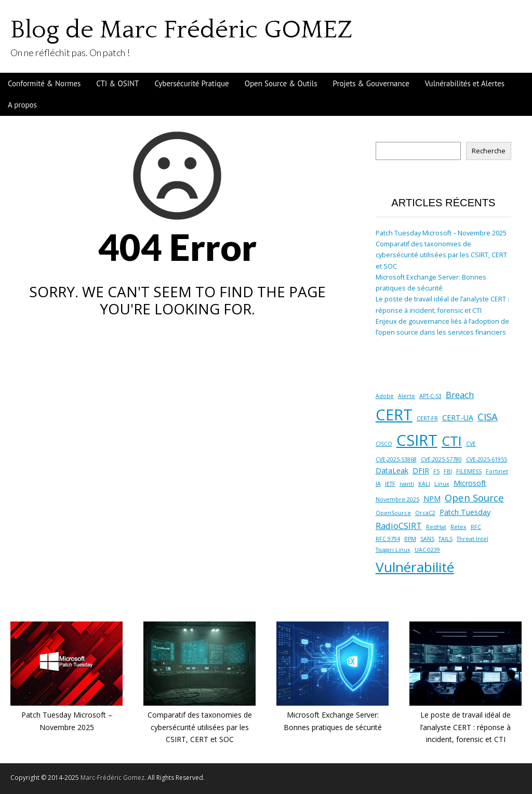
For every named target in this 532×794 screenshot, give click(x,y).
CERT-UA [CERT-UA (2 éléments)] (458, 418)
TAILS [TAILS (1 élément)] (445, 539)
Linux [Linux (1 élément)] (442, 484)
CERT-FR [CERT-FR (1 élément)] (427, 418)
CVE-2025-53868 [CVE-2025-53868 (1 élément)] (396, 459)
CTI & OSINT (117, 83)
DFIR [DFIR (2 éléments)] (421, 471)
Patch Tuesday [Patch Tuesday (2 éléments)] (465, 512)
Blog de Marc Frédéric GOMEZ (181, 30)
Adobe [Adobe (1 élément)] (385, 396)
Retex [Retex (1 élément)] (458, 527)
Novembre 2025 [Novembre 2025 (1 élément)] (397, 499)
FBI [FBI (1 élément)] (448, 471)
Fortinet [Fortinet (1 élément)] (497, 471)
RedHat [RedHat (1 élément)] (436, 527)
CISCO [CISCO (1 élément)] (384, 444)
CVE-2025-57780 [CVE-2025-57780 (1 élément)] (441, 459)
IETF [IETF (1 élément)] (390, 484)
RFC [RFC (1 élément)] (476, 527)
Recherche (489, 151)
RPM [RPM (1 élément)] (410, 539)
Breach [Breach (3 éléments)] (460, 395)
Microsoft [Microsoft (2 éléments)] (470, 483)
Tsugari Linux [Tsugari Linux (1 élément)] (393, 550)
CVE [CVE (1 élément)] (471, 444)
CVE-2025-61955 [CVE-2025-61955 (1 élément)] (487, 459)
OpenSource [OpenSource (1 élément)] (393, 513)
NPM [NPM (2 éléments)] (432, 499)
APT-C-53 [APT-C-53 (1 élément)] (430, 396)
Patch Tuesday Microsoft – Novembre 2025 (441, 233)
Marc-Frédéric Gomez (112, 778)
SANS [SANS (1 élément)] (427, 539)
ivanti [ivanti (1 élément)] (407, 484)
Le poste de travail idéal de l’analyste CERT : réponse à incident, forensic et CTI (465, 727)
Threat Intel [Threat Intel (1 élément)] (473, 539)
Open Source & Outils (281, 83)
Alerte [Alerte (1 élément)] (407, 396)
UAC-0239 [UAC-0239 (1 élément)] (427, 550)
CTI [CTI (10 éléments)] (452, 441)
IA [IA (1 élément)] (378, 484)
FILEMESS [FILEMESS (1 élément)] (469, 471)
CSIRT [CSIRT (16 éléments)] (417, 440)
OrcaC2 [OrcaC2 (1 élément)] (425, 513)
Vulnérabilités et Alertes (465, 83)
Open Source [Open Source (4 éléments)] (474, 498)
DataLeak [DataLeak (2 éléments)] (392, 471)
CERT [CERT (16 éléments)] (394, 415)
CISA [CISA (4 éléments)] (488, 416)
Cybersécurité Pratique (191, 83)
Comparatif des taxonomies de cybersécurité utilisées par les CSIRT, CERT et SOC (441, 255)
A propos (22, 105)
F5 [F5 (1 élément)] (436, 471)
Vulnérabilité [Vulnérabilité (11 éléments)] (415, 567)
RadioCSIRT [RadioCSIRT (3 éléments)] (399, 526)
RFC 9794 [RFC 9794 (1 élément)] (388, 539)
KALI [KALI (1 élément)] (424, 484)
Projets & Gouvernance (371, 83)
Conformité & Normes (44, 83)
